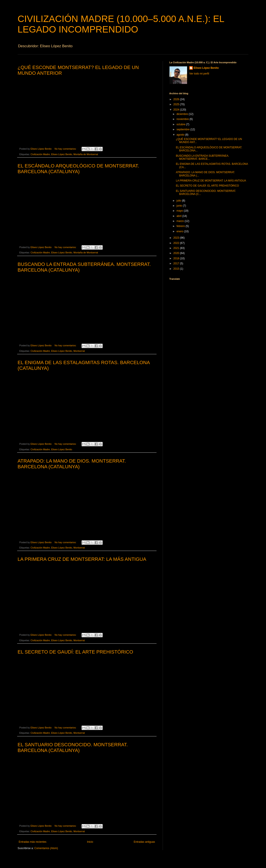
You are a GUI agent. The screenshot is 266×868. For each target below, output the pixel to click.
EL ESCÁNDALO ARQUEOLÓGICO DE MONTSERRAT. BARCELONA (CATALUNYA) (78, 169)
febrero (181, 226)
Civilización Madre (40, 154)
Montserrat (79, 351)
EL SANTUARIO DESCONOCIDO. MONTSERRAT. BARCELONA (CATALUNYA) (73, 747)
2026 (177, 99)
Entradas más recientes (33, 842)
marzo (181, 221)
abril (179, 216)
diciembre (183, 114)
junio (180, 206)
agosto (181, 135)
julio (179, 201)
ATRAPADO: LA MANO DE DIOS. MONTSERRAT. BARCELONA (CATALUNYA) (72, 464)
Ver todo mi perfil (199, 74)
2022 (177, 243)
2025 (177, 104)
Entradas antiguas (144, 842)
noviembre (183, 119)
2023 (177, 238)
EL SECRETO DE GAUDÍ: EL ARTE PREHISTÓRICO (75, 652)
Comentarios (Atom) (46, 848)
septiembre (183, 129)
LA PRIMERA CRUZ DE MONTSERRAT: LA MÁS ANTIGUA (82, 559)
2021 (177, 248)
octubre (181, 124)
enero (180, 231)
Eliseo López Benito (62, 154)
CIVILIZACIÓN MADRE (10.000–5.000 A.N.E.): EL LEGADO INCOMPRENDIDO (121, 24)
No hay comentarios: (66, 149)
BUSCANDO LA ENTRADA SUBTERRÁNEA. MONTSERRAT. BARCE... (202, 157)
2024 (177, 110)
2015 (177, 269)
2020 (177, 253)
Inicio (90, 842)
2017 (177, 263)
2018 (177, 258)
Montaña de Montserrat (86, 154)
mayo (180, 211)
